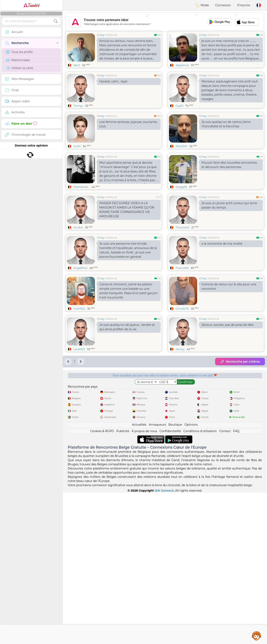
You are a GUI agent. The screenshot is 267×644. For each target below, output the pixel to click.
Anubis (78, 259)
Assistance (257, 636)
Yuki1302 (79, 373)
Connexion (223, 5)
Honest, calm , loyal (113, 81)
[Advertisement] (165, 22)
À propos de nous (144, 582)
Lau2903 (79, 413)
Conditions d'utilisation (200, 582)
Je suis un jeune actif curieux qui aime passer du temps (229, 237)
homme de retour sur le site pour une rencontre (229, 351)
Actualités (139, 576)
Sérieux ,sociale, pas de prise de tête (228, 389)
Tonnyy (78, 106)
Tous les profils (19, 52)
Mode (202, 5)
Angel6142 (80, 300)
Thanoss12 (183, 259)
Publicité (123, 582)
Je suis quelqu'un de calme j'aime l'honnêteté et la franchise (226, 124)
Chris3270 (182, 373)
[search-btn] (56, 21)
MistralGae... (81, 219)
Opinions (191, 576)
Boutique (175, 576)
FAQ (236, 582)
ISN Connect (164, 642)
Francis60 (182, 300)
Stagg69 (181, 219)
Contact (225, 582)
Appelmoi (182, 65)
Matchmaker (18, 60)
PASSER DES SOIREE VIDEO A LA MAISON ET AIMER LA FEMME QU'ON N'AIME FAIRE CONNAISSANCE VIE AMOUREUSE (127, 242)
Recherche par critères (240, 426)
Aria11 (77, 146)
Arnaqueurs (157, 576)
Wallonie (111, 35)
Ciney (101, 35)
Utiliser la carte (20, 68)
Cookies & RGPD (102, 582)
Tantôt (31, 5)
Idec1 (77, 65)
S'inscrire (244, 5)
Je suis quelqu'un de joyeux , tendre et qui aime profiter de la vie (127, 391)
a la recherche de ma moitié (222, 276)
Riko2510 (181, 146)
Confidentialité (170, 582)
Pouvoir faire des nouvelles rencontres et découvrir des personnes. (229, 197)
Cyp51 (179, 106)
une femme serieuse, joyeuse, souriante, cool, (128, 124)
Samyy (180, 413)
